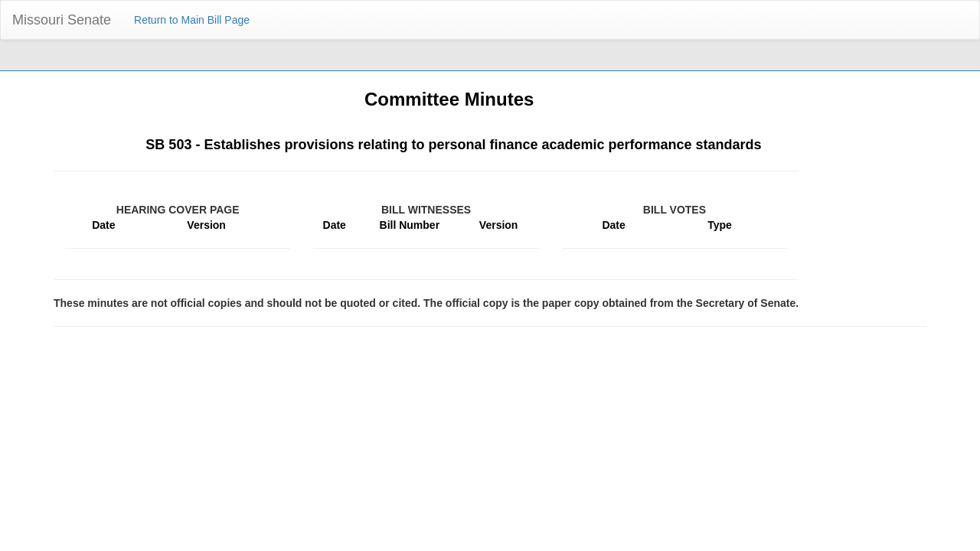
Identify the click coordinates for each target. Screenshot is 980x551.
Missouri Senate (62, 20)
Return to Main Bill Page (192, 20)
